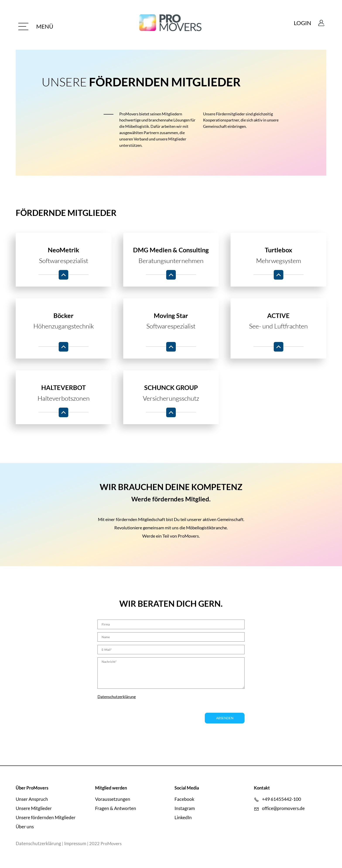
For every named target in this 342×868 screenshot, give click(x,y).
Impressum (75, 844)
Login (301, 25)
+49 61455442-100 (281, 799)
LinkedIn (183, 818)
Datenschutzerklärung (117, 697)
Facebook (184, 799)
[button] (42, 26)
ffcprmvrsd (283, 809)
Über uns (25, 827)
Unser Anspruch (32, 799)
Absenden (225, 718)
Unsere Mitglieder (34, 809)
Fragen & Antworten (116, 809)
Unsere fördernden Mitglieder (46, 818)
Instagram (185, 809)
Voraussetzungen (113, 799)
